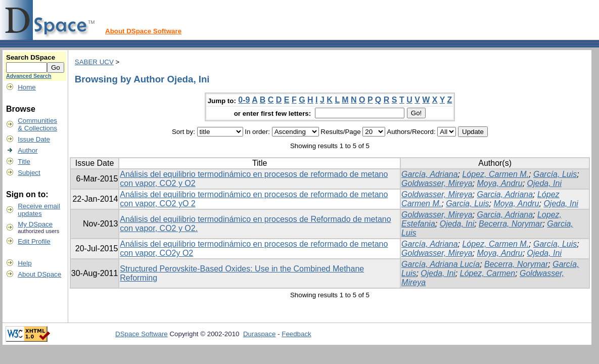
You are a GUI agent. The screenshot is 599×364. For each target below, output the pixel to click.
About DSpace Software (143, 31)
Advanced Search (29, 76)
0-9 (244, 100)
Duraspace (259, 334)
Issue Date (34, 139)
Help (25, 263)
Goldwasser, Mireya (437, 183)
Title (24, 162)
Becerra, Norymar (511, 224)
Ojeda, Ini (544, 183)
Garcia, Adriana (505, 194)
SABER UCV (94, 62)
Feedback (296, 334)
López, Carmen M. (495, 174)
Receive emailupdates (39, 210)
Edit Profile (34, 241)
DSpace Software (142, 334)
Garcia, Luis (467, 203)
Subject (29, 173)
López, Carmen (488, 273)
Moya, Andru (500, 183)
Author (28, 150)
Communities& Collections (37, 124)
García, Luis (555, 174)
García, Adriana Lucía (441, 264)
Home (27, 87)
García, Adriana (429, 174)
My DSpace (35, 224)
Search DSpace (31, 57)
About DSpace (39, 274)
